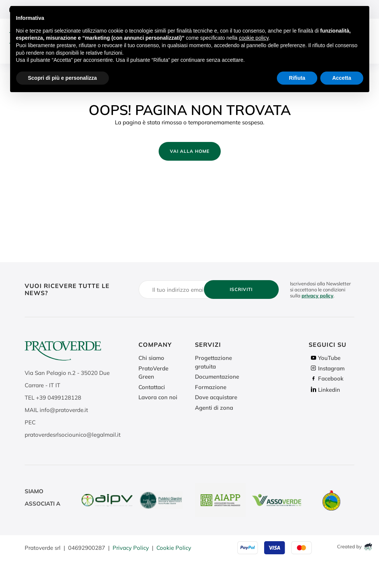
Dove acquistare (216, 397)
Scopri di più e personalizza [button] (62, 78)
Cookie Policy (174, 548)
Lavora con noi (158, 397)
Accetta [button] (342, 78)
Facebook (326, 378)
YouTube (325, 358)
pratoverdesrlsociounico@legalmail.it (73, 435)
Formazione (211, 387)
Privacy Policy (131, 548)
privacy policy (317, 295)
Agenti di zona (214, 408)
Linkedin (324, 390)
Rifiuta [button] (297, 78)
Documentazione (217, 377)
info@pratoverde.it (64, 410)
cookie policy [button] (253, 38)
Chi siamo (151, 358)
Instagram (327, 368)
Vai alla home (190, 151)
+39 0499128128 (59, 398)
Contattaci (152, 387)
